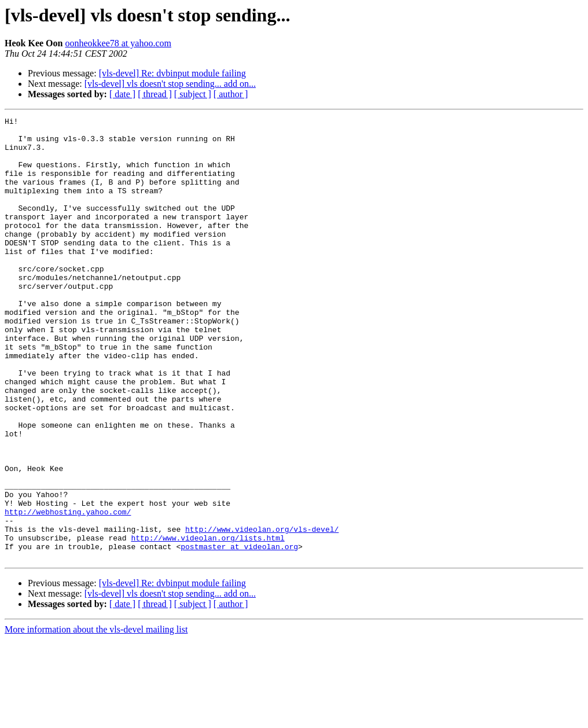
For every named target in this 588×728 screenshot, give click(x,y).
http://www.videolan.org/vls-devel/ (262, 612)
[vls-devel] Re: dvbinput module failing (172, 73)
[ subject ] (193, 94)
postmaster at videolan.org (239, 633)
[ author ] (231, 94)
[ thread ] (155, 94)
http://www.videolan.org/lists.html (207, 623)
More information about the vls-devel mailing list (96, 718)
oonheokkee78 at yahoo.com (118, 43)
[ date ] (122, 94)
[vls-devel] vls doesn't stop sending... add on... (170, 84)
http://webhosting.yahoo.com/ (68, 591)
